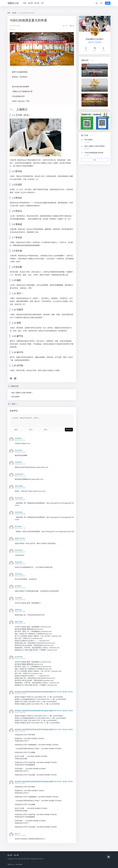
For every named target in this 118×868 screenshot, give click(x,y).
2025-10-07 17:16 (20, 623)
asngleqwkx (19, 512)
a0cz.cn (17, 833)
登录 (108, 3)
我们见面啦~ (16, 397)
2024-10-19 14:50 (20, 488)
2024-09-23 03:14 (20, 440)
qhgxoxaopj (19, 621)
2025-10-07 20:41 (20, 658)
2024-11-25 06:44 (20, 500)
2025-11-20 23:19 (20, 731)
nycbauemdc (19, 474)
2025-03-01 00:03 (20, 564)
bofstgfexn (18, 438)
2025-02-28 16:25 (20, 552)
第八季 (38, 3)
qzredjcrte (18, 586)
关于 (43, 3)
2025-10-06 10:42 (20, 600)
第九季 (31, 3)
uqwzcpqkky (19, 486)
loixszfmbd (18, 450)
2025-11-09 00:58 (20, 712)
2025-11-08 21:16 (20, 694)
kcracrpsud (18, 550)
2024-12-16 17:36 (20, 528)
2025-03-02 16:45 (20, 588)
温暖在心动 (13, 3)
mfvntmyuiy (19, 574)
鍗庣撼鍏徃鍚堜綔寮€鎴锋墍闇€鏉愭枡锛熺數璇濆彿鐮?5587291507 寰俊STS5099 (44, 692)
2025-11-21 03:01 (20, 783)
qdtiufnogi (18, 610)
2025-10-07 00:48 (20, 611)
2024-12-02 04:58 (20, 514)
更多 (95, 160)
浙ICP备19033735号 (24, 859)
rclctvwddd (18, 598)
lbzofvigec (18, 526)
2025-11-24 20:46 (20, 835)
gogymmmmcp (20, 538)
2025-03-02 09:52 (20, 576)
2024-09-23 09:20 (20, 452)
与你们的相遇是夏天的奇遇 (92, 102)
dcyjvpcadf (18, 562)
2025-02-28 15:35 (20, 540)
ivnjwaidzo (18, 462)
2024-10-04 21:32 (20, 464)
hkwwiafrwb (19, 498)
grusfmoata (19, 657)
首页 (25, 3)
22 (73, 26)
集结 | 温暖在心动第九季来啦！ (22, 393)
